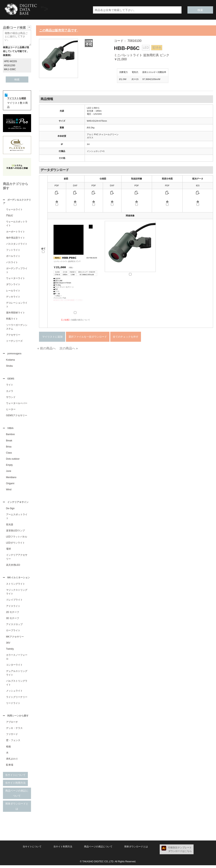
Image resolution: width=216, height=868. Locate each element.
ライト (10, 386)
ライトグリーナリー (17, 699)
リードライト (13, 705)
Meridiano (11, 479)
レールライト (13, 291)
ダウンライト (13, 285)
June (9, 473)
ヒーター (11, 411)
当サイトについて (15, 778)
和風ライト (12, 319)
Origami (10, 485)
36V (8, 645)
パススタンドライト (17, 244)
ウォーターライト (16, 279)
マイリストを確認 (17, 98)
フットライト (13, 250)
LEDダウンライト (15, 545)
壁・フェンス (13, 743)
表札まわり (12, 761)
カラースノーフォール (17, 659)
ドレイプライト (14, 602)
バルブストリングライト (17, 685)
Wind (9, 491)
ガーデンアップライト (17, 271)
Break (9, 442)
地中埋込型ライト (16, 238)
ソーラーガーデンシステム (17, 327)
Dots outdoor (13, 460)
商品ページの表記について (17, 796)
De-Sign (10, 510)
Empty (9, 467)
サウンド (11, 398)
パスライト (12, 263)
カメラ (10, 392)
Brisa (9, 448)
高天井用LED (13, 567)
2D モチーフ (13, 614)
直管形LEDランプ (15, 533)
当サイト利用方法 (15, 786)
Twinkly (10, 651)
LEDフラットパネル (17, 539)
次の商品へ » (69, 348)
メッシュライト (14, 693)
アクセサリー (13, 335)
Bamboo (11, 436)
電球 (8, 551)
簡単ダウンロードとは (17, 809)
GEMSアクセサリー (17, 417)
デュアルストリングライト (17, 675)
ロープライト (13, 633)
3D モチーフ (13, 621)
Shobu (10, 367)
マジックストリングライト (17, 594)
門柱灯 (10, 216)
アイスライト (13, 608)
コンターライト (14, 667)
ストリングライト (16, 586)
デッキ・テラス (14, 731)
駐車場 (10, 768)
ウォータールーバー (17, 404)
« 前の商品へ (47, 348)
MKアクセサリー (15, 639)
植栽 (8, 749)
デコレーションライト (17, 305)
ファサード (12, 737)
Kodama (11, 361)
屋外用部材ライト (16, 313)
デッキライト (13, 297)
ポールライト (13, 256)
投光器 (10, 526)
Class (9, 454)
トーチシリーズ (14, 341)
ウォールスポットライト (17, 224)
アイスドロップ (14, 627)
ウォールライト (14, 210)
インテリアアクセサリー (17, 559)
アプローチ (12, 725)
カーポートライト (16, 232)
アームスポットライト (17, 518)
